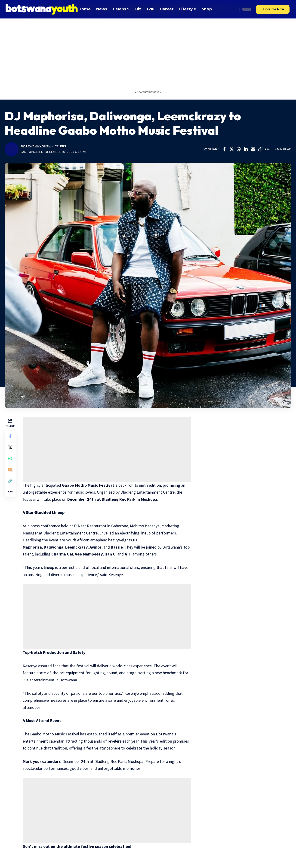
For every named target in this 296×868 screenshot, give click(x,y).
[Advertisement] (148, 53)
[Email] (253, 149)
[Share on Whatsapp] (239, 149)
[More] (267, 149)
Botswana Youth (36, 146)
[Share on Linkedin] (246, 149)
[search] (233, 9)
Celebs (60, 146)
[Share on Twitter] (231, 149)
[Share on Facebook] (224, 149)
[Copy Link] (260, 149)
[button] (273, 9)
